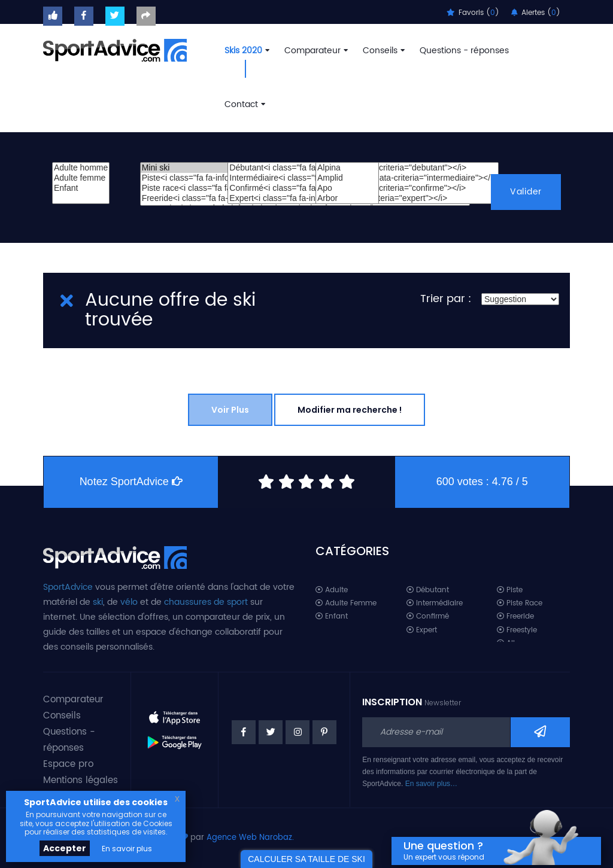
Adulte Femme (346, 603)
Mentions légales (81, 780)
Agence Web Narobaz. (250, 838)
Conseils (383, 51)
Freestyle (517, 630)
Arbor (347, 198)
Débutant (428, 590)
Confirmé (428, 616)
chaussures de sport (206, 602)
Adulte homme (81, 168)
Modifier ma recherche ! (350, 410)
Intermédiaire (435, 603)
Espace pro (68, 764)
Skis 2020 (246, 51)
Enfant (81, 188)
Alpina (347, 168)
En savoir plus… (431, 784)
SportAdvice (68, 587)
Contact (244, 104)
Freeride (515, 616)
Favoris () (473, 13)
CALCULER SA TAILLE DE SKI (306, 859)
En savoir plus (127, 849)
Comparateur (315, 51)
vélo (129, 602)
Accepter (65, 848)
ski (98, 602)
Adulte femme (81, 178)
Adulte (332, 590)
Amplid (347, 178)
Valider (526, 192)
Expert (422, 630)
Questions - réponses (464, 51)
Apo (347, 188)
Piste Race (520, 603)
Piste (510, 590)
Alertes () (536, 13)
